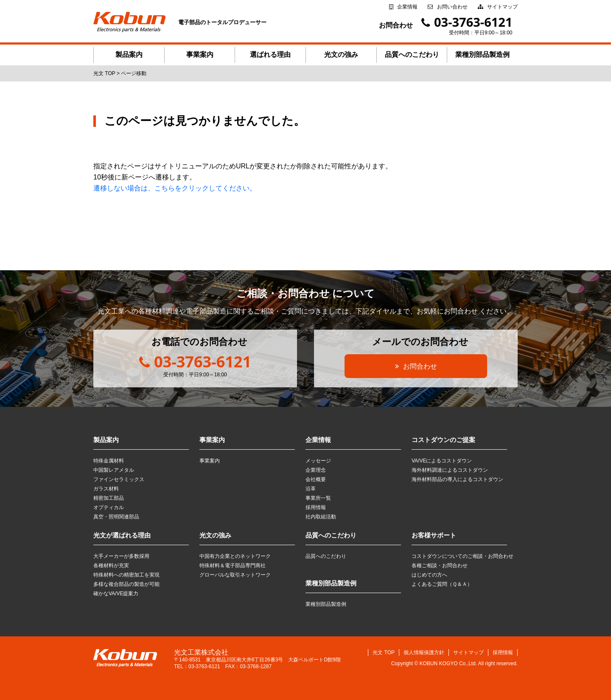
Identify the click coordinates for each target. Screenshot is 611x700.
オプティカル (109, 507)
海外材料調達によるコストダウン (450, 470)
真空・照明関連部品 (116, 517)
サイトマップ (502, 7)
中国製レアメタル (114, 470)
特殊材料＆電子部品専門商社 (233, 566)
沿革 (311, 489)
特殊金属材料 (109, 461)
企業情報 (407, 7)
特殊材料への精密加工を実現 (126, 575)
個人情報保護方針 (424, 652)
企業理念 (316, 470)
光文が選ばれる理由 (122, 535)
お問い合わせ (452, 7)
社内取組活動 (321, 517)
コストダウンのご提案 (443, 440)
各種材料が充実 (111, 566)
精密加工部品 (109, 498)
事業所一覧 (318, 498)
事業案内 (200, 55)
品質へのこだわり (412, 55)
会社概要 (316, 479)
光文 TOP (384, 652)
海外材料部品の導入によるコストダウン (457, 479)
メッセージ (318, 461)
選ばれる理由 (270, 55)
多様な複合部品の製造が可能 (126, 584)
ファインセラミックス (119, 479)
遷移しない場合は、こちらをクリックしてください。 (175, 188)
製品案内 (129, 55)
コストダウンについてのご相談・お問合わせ (462, 556)
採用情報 (316, 507)
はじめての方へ (429, 575)
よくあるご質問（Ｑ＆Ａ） (442, 584)
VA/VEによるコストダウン (442, 461)
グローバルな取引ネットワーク (235, 575)
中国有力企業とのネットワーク (235, 556)
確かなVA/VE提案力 (116, 594)
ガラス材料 (106, 489)
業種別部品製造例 (482, 55)
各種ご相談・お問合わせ (440, 566)
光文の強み (341, 55)
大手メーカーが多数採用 (121, 556)
